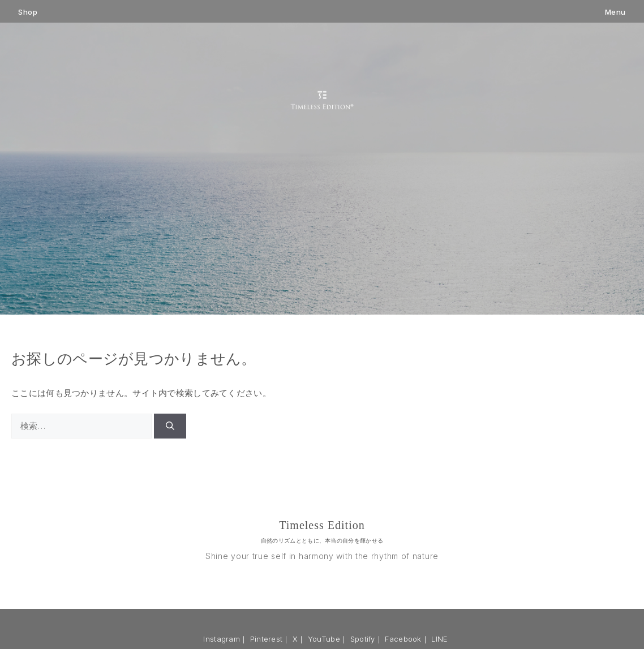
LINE (439, 639)
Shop (28, 12)
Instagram (222, 639)
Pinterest (267, 639)
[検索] (170, 426)
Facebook (403, 639)
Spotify (363, 639)
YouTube (324, 639)
